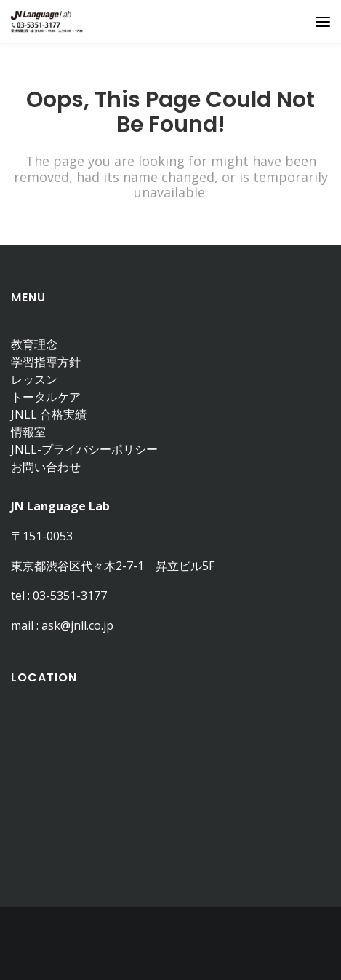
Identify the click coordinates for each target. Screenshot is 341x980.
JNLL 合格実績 (49, 414)
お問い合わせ (46, 467)
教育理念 (34, 344)
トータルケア (46, 397)
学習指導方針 (46, 362)
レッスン (34, 379)
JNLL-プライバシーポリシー (84, 449)
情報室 (28, 432)
